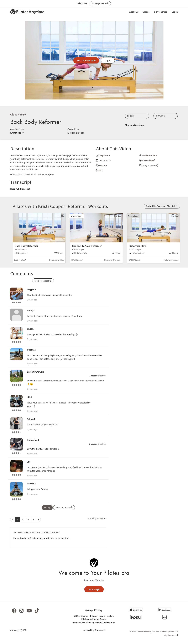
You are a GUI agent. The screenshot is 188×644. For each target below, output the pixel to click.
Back (100, 170)
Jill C (29, 397)
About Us (134, 12)
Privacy (94, 616)
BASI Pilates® (149, 160)
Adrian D (31, 419)
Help (89, 610)
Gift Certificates (81, 616)
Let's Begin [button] (94, 589)
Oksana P (32, 350)
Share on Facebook (134, 125)
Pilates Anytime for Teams (94, 619)
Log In (175, 12)
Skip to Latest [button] (43, 281)
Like (131, 116)
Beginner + (105, 155)
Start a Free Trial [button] (86, 60)
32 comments (77, 133)
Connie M (32, 484)
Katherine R (33, 440)
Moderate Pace (150, 155)
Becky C (31, 310)
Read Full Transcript (20, 189)
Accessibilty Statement (94, 630)
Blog (98, 610)
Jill (28, 462)
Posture (103, 165)
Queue (160, 116)
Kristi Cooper (17, 133)
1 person (93, 376)
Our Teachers (161, 12)
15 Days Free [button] (100, 3)
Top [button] (47, 507)
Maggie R (31, 289)
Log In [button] (108, 60)
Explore (110, 616)
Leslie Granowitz (35, 372)
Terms (102, 616)
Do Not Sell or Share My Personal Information (94, 622)
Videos (146, 12)
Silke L (30, 329)
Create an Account (39, 538)
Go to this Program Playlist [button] (162, 206)
